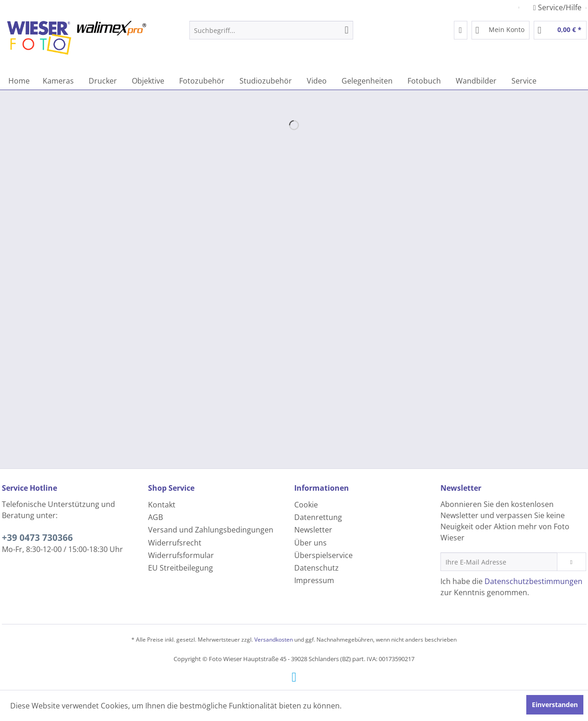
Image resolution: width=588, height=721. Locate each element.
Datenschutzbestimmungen (533, 581)
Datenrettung (318, 517)
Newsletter (313, 530)
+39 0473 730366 (37, 538)
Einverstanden (555, 705)
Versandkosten (274, 640)
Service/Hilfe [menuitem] (558, 7)
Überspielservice (323, 555)
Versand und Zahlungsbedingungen (211, 530)
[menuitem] (271, 30)
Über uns (310, 543)
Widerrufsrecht (175, 543)
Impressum (314, 580)
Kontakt (162, 505)
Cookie (306, 505)
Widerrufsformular (181, 555)
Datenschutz (317, 568)
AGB (155, 517)
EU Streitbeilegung (181, 568)
